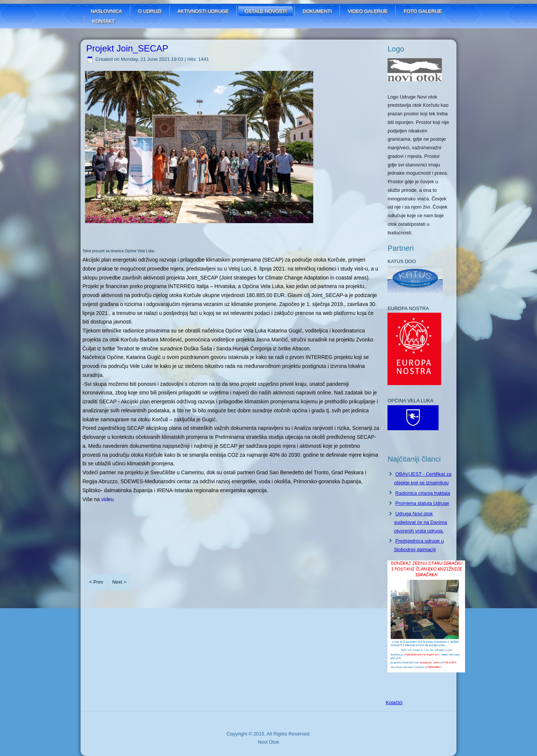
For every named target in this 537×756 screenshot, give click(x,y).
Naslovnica (106, 11)
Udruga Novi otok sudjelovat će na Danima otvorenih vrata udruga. (420, 522)
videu (107, 499)
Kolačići (394, 702)
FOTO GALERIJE (423, 11)
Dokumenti (317, 11)
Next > (119, 582)
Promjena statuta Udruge (422, 503)
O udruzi (150, 11)
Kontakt (103, 21)
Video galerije (368, 11)
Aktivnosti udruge (203, 11)
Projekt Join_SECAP (127, 48)
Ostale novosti (266, 11)
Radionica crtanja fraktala (423, 493)
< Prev (96, 582)
